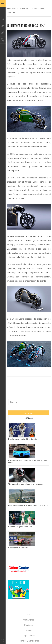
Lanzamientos (24, 8)
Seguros (29, 630)
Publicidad (29, 625)
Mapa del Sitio (29, 636)
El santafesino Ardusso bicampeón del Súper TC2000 (28, 505)
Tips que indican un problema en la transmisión (26, 484)
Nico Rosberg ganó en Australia (20, 527)
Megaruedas (12, 8)
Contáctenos (29, 620)
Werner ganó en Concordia (18, 548)
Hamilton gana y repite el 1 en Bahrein (22, 439)
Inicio (29, 615)
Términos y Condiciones (29, 641)
